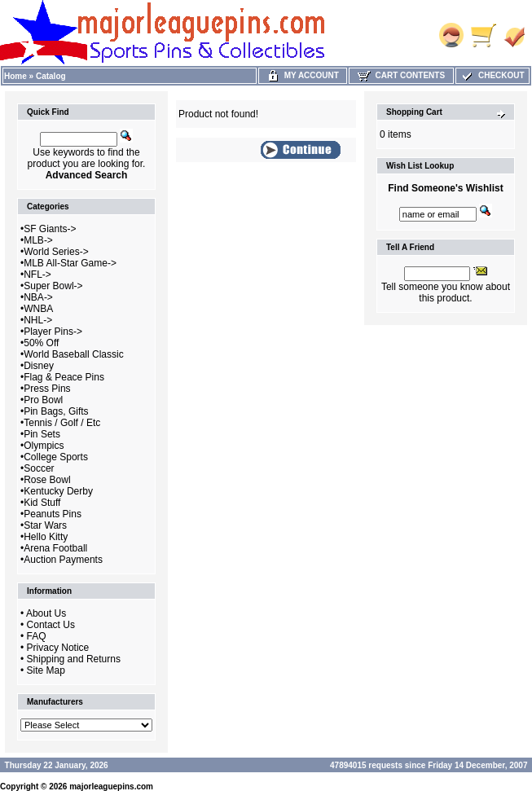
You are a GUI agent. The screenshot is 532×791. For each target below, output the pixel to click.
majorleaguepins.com (111, 787)
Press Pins (47, 389)
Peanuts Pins (53, 514)
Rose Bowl (47, 480)
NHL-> (38, 320)
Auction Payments (63, 560)
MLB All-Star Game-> (70, 263)
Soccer (39, 468)
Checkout (492, 75)
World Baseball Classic (74, 354)
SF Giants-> (50, 229)
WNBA (38, 309)
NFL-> (37, 275)
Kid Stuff (42, 503)
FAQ (37, 636)
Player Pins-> (53, 332)
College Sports (56, 457)
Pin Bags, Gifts (56, 411)
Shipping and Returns (74, 659)
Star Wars (45, 525)
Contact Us (51, 625)
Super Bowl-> (53, 286)
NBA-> (38, 297)
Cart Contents (401, 75)
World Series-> (56, 252)
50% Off (41, 343)
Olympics (44, 446)
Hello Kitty (46, 537)
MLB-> (38, 240)
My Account (303, 75)
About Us (46, 613)
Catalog (51, 76)
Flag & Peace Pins (64, 377)
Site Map (46, 670)
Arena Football (55, 548)
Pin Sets (42, 434)
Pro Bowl (43, 400)
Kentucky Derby (58, 491)
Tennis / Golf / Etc (62, 423)
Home (15, 76)
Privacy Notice (58, 648)
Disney (39, 366)
